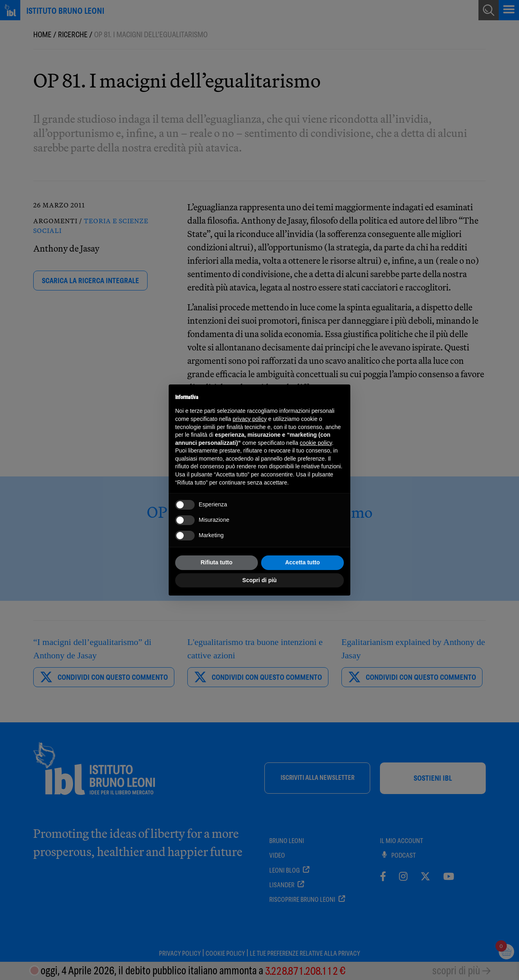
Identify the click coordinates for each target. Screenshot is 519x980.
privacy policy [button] (250, 419)
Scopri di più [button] (260, 580)
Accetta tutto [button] (302, 562)
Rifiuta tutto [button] (217, 562)
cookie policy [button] (316, 443)
